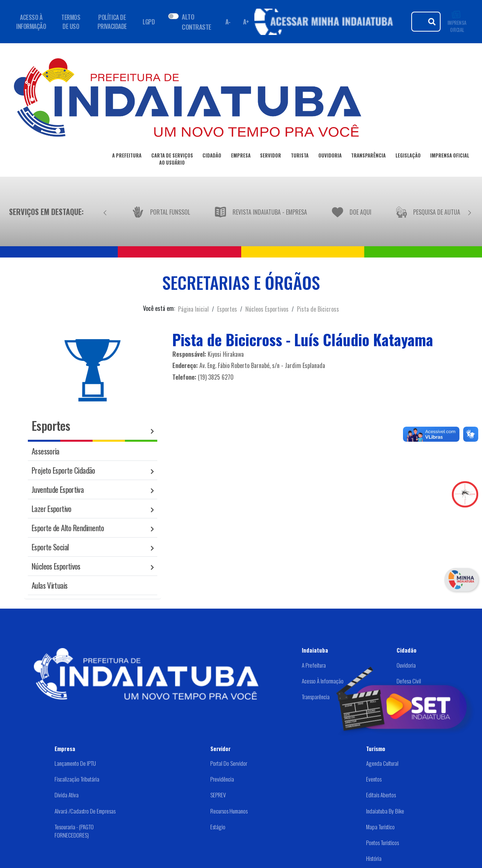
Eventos (374, 779)
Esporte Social (50, 547)
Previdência (222, 779)
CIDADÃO (212, 157)
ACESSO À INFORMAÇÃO (31, 22)
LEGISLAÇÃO (408, 157)
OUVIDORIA (330, 157)
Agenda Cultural (382, 763)
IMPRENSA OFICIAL (457, 22)
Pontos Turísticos (382, 842)
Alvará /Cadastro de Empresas (85, 811)
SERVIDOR (271, 157)
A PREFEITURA (127, 157)
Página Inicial (193, 309)
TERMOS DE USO (71, 22)
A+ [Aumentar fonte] (246, 22)
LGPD (149, 22)
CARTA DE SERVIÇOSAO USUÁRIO (172, 160)
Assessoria (46, 451)
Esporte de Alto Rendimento (68, 528)
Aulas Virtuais (49, 585)
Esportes (227, 309)
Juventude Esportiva (58, 489)
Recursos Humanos (229, 811)
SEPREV (218, 795)
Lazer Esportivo (52, 508)
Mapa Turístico (380, 827)
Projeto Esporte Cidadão (63, 470)
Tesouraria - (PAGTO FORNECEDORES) (74, 831)
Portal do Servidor (229, 763)
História (374, 858)
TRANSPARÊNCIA (368, 157)
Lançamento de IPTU (75, 763)
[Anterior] (105, 212)
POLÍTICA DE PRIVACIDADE (112, 22)
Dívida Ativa (67, 795)
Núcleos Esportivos (267, 309)
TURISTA (300, 157)
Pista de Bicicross (318, 309)
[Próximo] (470, 212)
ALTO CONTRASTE (196, 21)
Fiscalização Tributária (77, 779)
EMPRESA (241, 157)
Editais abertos (381, 795)
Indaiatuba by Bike (385, 811)
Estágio (218, 827)
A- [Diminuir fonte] (228, 22)
